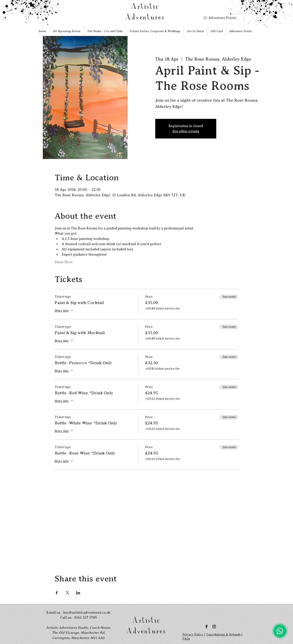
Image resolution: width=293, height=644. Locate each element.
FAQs (186, 639)
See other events (186, 131)
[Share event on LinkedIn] (78, 593)
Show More (64, 262)
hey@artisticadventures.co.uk (87, 613)
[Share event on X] (67, 593)
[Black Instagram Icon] (214, 627)
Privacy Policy (193, 635)
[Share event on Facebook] (57, 593)
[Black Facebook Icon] (206, 627)
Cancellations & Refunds (224, 635)
